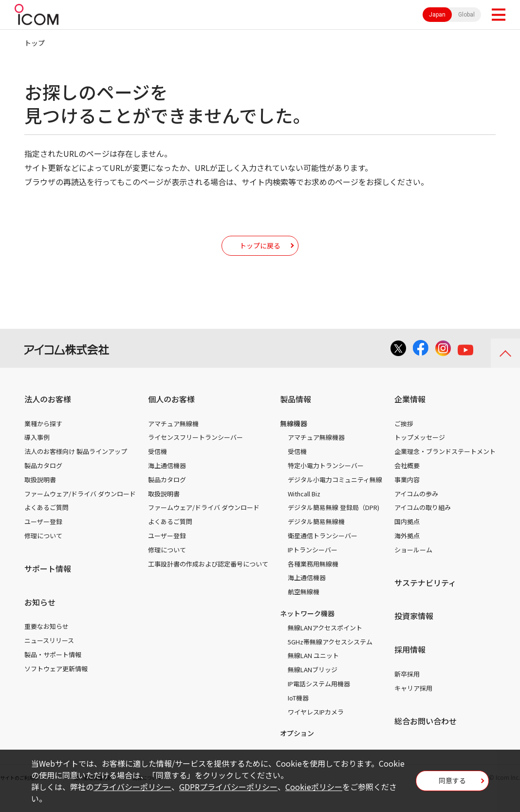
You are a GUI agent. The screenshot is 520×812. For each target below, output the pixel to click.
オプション (297, 748)
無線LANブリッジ (313, 684)
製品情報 (296, 414)
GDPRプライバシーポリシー (228, 787)
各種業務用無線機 (313, 578)
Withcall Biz (304, 508)
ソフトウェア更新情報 (56, 683)
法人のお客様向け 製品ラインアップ (76, 466)
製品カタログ (43, 480)
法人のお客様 (48, 414)
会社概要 (407, 480)
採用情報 (410, 664)
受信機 (158, 466)
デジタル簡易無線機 (316, 536)
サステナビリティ (425, 597)
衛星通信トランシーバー (323, 550)
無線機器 (294, 438)
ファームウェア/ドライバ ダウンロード (80, 508)
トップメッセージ (420, 452)
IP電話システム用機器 (319, 698)
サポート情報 (48, 583)
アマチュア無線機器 (316, 452)
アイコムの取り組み (423, 522)
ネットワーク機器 (307, 628)
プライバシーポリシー (132, 787)
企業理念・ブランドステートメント (445, 466)
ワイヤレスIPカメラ (316, 727)
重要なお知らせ (46, 641)
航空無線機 (304, 606)
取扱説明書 (40, 494)
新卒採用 (407, 689)
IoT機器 (298, 712)
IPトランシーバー (313, 564)
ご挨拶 (404, 438)
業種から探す (43, 438)
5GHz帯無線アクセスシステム (330, 656)
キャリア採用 (413, 703)
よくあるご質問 (46, 522)
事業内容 (407, 494)
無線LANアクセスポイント (325, 642)
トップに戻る (260, 252)
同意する (452, 784)
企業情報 (410, 414)
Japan (437, 15)
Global (466, 15)
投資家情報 (414, 630)
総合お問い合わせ (426, 736)
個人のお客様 (171, 414)
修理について (43, 550)
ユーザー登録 (43, 536)
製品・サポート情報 (53, 669)
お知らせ (40, 617)
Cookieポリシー (314, 787)
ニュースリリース (49, 655)
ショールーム (413, 564)
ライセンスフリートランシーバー (195, 452)
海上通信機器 (167, 480)
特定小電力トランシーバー (326, 480)
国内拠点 (407, 536)
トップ (35, 43)
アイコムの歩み (416, 508)
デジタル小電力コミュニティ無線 (335, 494)
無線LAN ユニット (313, 670)
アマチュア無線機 (173, 438)
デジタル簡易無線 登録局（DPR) (334, 522)
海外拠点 (407, 550)
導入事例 (37, 452)
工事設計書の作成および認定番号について (208, 578)
